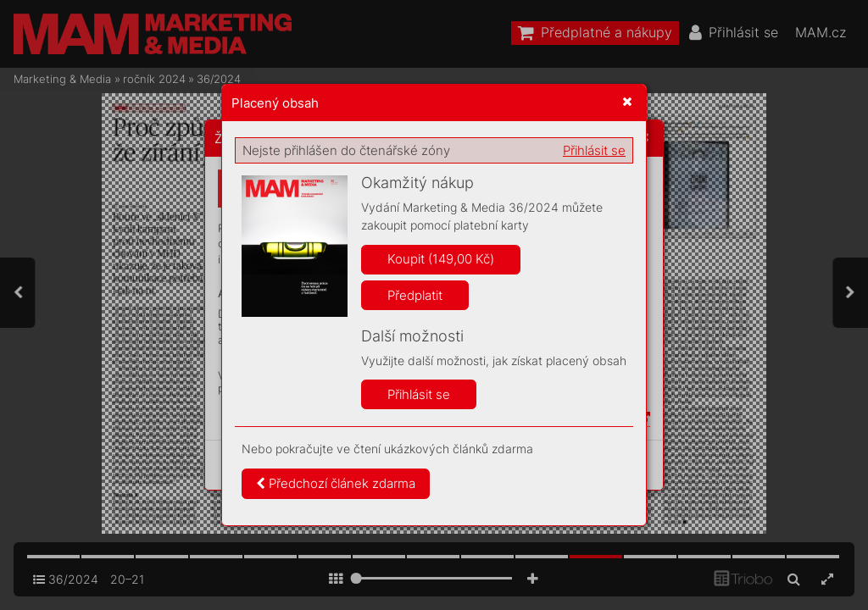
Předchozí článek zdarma (336, 483)
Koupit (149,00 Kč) (441, 259)
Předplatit (415, 295)
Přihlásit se (594, 150)
